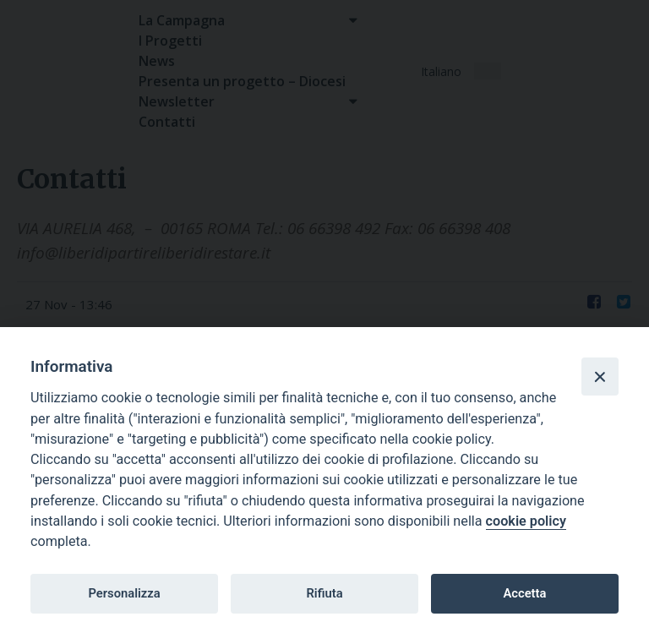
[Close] (600, 376)
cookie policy (526, 521)
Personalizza (124, 593)
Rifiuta (324, 593)
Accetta (524, 593)
